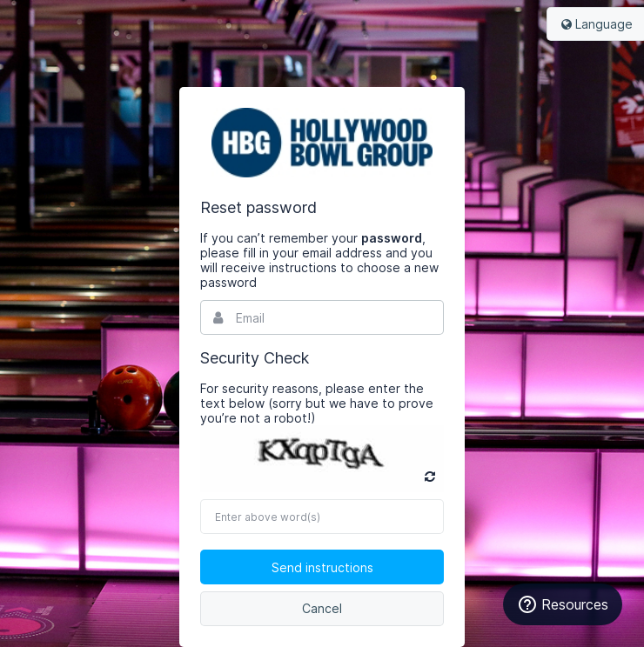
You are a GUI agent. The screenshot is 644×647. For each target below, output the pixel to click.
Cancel (322, 608)
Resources (563, 604)
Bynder (322, 143)
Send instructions (322, 567)
